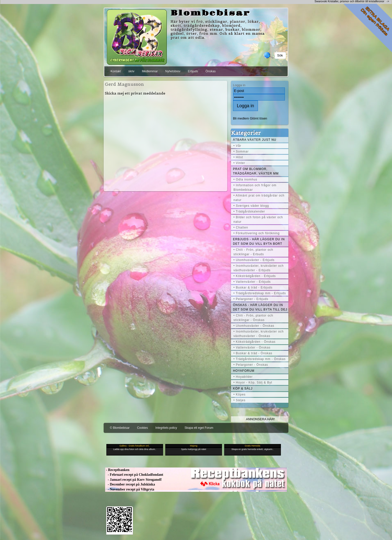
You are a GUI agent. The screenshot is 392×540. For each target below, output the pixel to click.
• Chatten (241, 227)
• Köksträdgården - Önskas (255, 342)
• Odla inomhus (245, 179)
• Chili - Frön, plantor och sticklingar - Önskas (253, 318)
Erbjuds (193, 71)
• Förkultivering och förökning (257, 233)
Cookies (142, 428)
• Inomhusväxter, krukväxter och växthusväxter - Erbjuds (259, 268)
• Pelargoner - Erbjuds (251, 299)
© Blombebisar (120, 428)
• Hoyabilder (243, 377)
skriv (131, 71)
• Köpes (240, 394)
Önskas (211, 71)
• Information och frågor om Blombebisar (255, 187)
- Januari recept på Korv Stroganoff (133, 480)
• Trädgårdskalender (249, 211)
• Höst (238, 157)
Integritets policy (166, 428)
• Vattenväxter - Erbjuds (252, 282)
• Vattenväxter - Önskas (252, 347)
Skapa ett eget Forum (199, 428)
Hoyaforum (244, 371)
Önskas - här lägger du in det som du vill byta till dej (260, 307)
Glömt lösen (259, 118)
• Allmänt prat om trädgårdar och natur (259, 198)
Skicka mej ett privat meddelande (135, 93)
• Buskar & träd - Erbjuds (253, 287)
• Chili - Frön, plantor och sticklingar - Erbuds (253, 252)
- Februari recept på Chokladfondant (134, 475)
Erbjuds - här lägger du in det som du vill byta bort (259, 241)
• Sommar (241, 151)
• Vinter (239, 163)
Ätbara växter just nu (255, 140)
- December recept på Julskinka (130, 484)
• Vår (237, 146)
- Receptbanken (117, 470)
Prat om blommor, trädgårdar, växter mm (256, 171)
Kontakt (116, 71)
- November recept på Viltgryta (130, 489)
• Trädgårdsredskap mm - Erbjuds (260, 293)
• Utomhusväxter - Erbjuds (254, 260)
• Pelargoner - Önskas (251, 365)
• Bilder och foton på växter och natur (258, 219)
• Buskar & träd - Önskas (253, 353)
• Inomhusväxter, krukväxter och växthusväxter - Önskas (259, 334)
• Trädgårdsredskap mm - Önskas (260, 359)
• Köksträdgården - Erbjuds (255, 276)
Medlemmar (150, 71)
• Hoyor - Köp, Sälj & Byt (253, 382)
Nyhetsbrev (173, 71)
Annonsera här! (260, 419)
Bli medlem (241, 118)
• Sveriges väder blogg (251, 206)
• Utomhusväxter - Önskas (254, 326)
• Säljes (239, 400)
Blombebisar (210, 13)
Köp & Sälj (243, 388)
